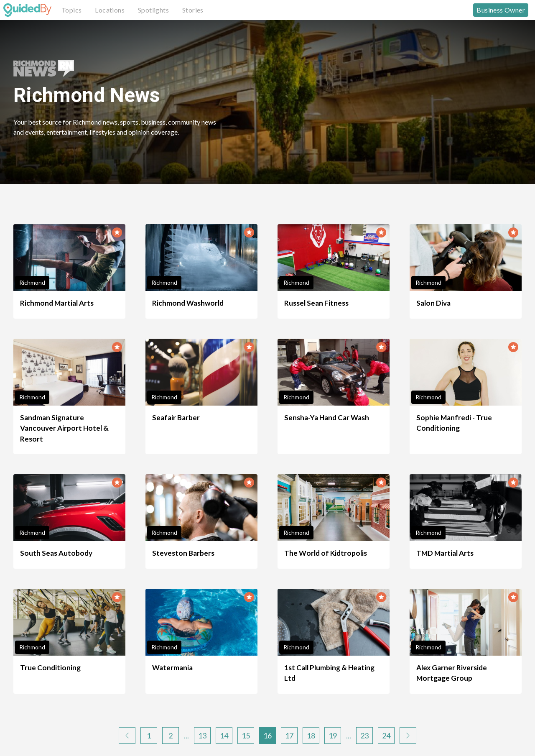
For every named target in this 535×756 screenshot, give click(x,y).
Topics (71, 10)
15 (246, 736)
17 (289, 736)
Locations (110, 10)
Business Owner (501, 10)
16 (267, 736)
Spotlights (153, 10)
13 (202, 736)
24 (386, 736)
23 (364, 736)
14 (224, 736)
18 (311, 736)
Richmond (32, 282)
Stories (193, 10)
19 (333, 736)
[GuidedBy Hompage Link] (27, 10)
